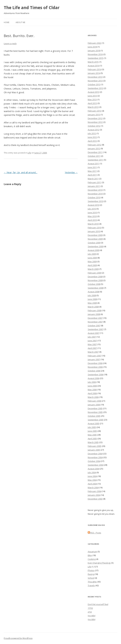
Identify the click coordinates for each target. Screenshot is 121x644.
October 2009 (94, 243)
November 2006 (95, 367)
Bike (90, 555)
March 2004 (93, 488)
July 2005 (92, 427)
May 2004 (92, 480)
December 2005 (95, 408)
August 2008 (94, 292)
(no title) (92, 616)
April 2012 (92, 141)
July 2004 (92, 472)
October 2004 (94, 461)
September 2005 (96, 420)
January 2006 (94, 405)
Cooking (92, 559)
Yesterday (71, 172)
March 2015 (93, 62)
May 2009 (92, 261)
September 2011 (96, 160)
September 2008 (96, 288)
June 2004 (92, 476)
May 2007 (92, 344)
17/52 (90, 608)
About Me (20, 22)
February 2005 (95, 446)
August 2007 (94, 333)
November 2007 (95, 322)
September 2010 (96, 201)
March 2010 (93, 224)
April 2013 (92, 103)
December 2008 (95, 277)
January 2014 (94, 73)
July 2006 (92, 382)
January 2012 (94, 148)
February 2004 (95, 491)
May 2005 (92, 435)
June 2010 (92, 213)
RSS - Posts (94, 533)
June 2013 (92, 96)
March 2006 (93, 397)
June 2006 (92, 386)
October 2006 (94, 371)
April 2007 (92, 348)
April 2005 (92, 439)
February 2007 (95, 356)
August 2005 (94, 423)
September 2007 (96, 329)
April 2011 (92, 175)
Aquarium (92, 552)
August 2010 (94, 205)
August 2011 (94, 164)
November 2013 (95, 81)
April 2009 (92, 265)
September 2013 (96, 88)
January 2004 (94, 495)
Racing (91, 574)
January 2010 (94, 231)
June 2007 (92, 341)
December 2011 (95, 152)
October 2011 (94, 156)
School (91, 578)
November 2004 (95, 457)
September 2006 (96, 375)
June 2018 (92, 47)
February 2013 (95, 111)
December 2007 (95, 318)
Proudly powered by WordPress (18, 638)
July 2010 (92, 209)
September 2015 (96, 58)
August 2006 (94, 378)
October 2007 (94, 326)
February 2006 (95, 401)
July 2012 (92, 133)
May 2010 (92, 216)
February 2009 (95, 273)
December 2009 (95, 235)
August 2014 (94, 66)
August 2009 (94, 250)
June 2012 (92, 137)
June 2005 (92, 431)
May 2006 (92, 390)
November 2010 (95, 194)
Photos (91, 570)
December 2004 (95, 454)
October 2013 (94, 84)
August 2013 (94, 92)
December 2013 (95, 77)
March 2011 (93, 179)
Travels (91, 585)
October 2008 (94, 284)
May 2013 (92, 100)
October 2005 (94, 416)
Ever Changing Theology (99, 563)
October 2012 (94, 126)
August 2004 (94, 469)
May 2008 (92, 303)
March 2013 (93, 107)
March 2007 (93, 352)
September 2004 (96, 465)
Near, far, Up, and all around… (21, 172)
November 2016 (95, 54)
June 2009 (92, 258)
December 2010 (95, 190)
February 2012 (95, 145)
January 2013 (94, 115)
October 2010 (94, 197)
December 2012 (95, 118)
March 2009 (93, 269)
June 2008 (92, 299)
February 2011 (95, 182)
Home (7, 22)
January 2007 (94, 359)
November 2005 (95, 412)
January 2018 (94, 51)
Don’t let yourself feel (98, 604)
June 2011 (92, 167)
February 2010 (95, 228)
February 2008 (95, 310)
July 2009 (92, 254)
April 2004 (92, 484)
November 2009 (95, 239)
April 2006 (92, 393)
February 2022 (95, 43)
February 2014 (95, 69)
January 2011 (94, 186)
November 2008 (95, 280)
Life (29, 153)
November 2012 (95, 122)
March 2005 (93, 442)
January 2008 (94, 314)
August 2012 (94, 130)
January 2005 (94, 450)
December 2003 (95, 499)
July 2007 (92, 337)
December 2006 (95, 363)
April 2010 (92, 220)
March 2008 (93, 307)
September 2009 (96, 246)
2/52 (90, 612)
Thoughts (92, 582)
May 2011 (92, 171)
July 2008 (92, 295)
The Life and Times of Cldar (32, 8)
